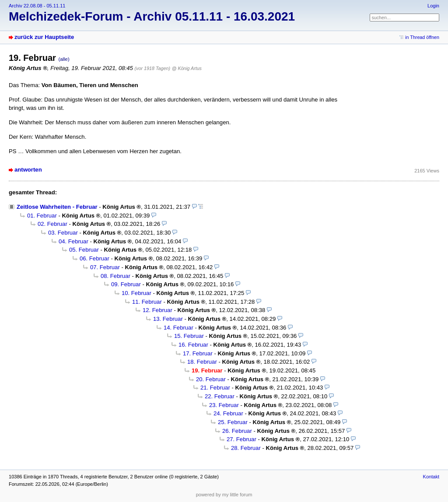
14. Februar (178, 328)
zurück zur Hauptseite (44, 37)
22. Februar (220, 396)
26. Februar (237, 431)
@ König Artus (187, 68)
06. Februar (94, 258)
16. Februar (193, 345)
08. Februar (115, 276)
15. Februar (189, 336)
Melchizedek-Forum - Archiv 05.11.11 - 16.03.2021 (152, 16)
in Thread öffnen (422, 37)
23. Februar (224, 405)
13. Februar (168, 319)
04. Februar (73, 241)
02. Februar (52, 224)
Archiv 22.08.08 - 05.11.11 (37, 6)
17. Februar (198, 353)
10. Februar (136, 293)
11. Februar (147, 302)
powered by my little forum (224, 495)
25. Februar (233, 422)
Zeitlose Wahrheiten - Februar (57, 207)
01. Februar (42, 216)
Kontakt (431, 477)
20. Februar (211, 379)
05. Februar (84, 250)
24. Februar (228, 413)
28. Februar (246, 448)
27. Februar (241, 439)
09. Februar (126, 284)
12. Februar (157, 310)
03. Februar (63, 233)
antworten (28, 170)
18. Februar (202, 362)
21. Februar (215, 388)
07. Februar (105, 267)
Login (433, 6)
